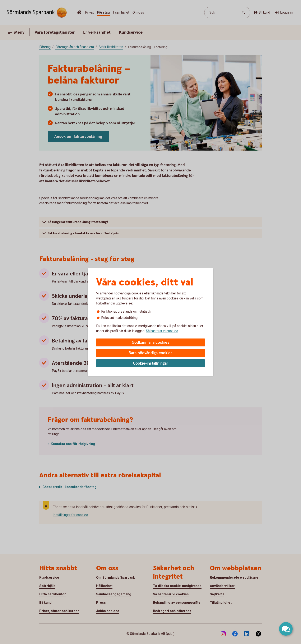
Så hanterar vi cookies (162, 331)
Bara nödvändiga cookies (150, 353)
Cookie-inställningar (151, 363)
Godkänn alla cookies (150, 343)
